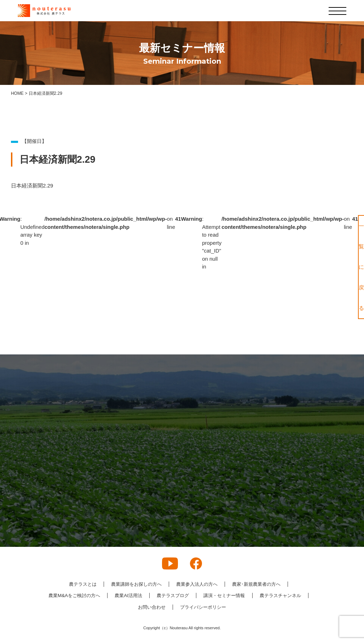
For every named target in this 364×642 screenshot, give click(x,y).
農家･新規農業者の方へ (262, 584)
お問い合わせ (180, 607)
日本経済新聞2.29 (32, 186)
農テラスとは (76, 584)
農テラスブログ (202, 596)
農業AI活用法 (155, 596)
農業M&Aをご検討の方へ (97, 596)
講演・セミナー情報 (257, 596)
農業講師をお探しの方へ (133, 584)
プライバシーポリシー (235, 607)
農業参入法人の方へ (198, 584)
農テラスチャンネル (127, 607)
